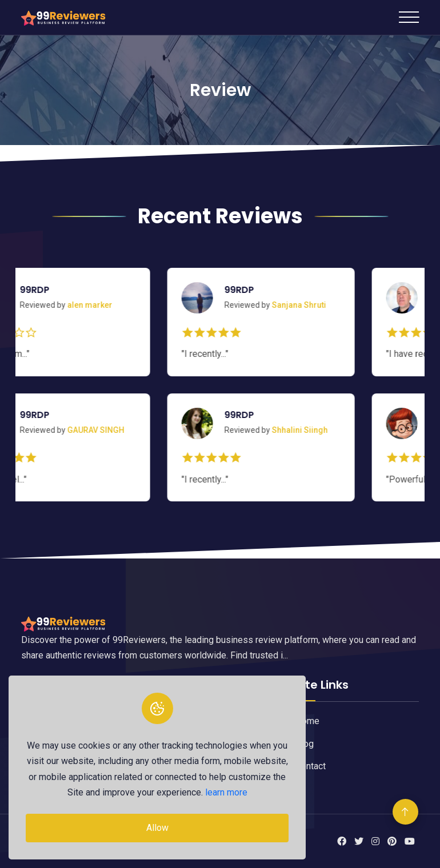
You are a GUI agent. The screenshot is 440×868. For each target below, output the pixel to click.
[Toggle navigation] (409, 17)
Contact (311, 766)
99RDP (49, 290)
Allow (157, 828)
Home (307, 721)
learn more (226, 792)
